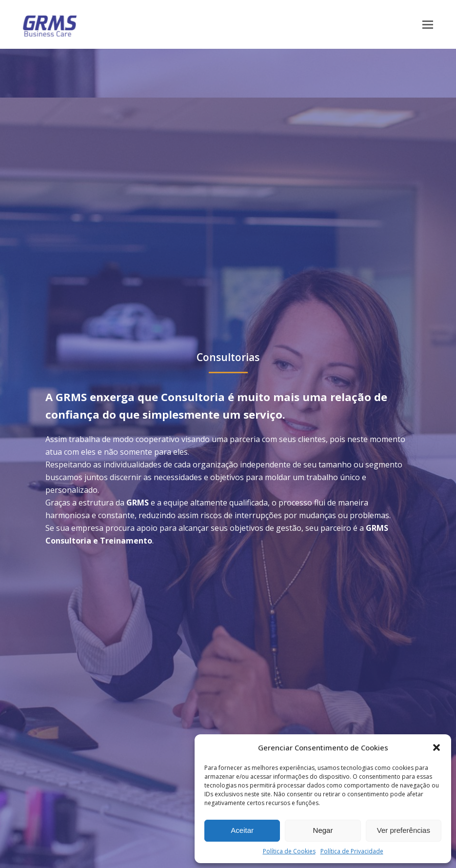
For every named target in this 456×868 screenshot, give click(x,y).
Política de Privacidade (352, 851)
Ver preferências (404, 830)
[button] (436, 747)
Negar (323, 830)
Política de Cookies (289, 851)
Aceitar (242, 830)
